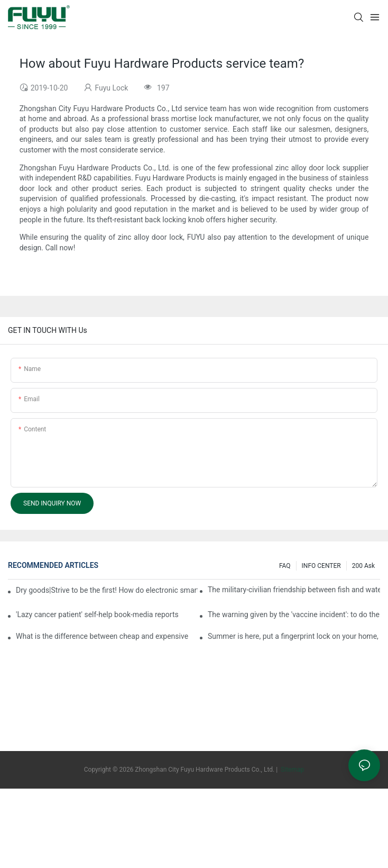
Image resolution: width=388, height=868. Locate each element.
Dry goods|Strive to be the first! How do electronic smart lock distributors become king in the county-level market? (107, 590)
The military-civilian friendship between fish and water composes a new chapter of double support (294, 590)
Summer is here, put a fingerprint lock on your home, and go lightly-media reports (294, 636)
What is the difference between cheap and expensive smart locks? (102, 636)
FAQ (285, 566)
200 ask (363, 566)
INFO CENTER (321, 566)
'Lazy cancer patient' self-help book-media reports (97, 614)
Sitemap (292, 770)
